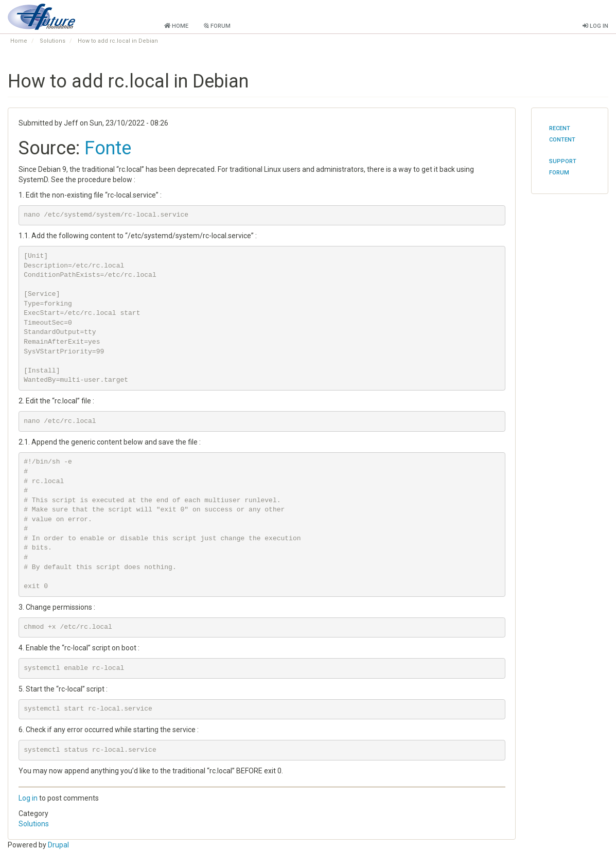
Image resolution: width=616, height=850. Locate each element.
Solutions (52, 41)
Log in (28, 798)
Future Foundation (112, 15)
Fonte (108, 148)
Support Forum (563, 167)
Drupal (58, 845)
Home (19, 41)
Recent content (562, 134)
